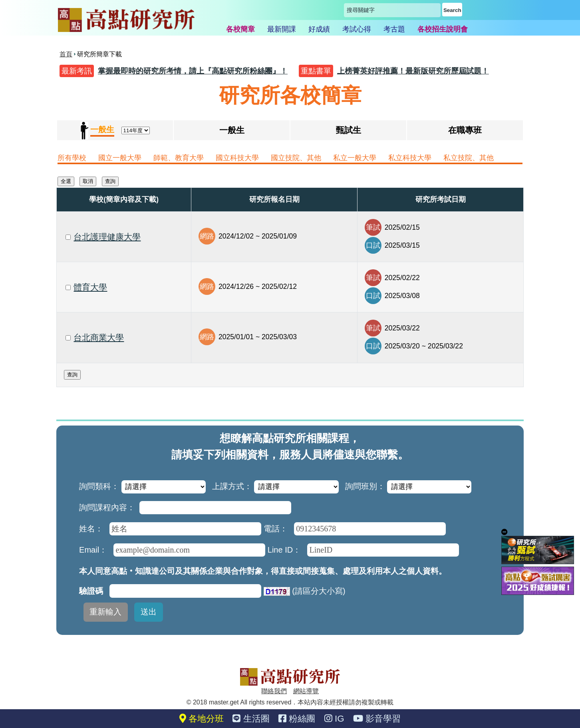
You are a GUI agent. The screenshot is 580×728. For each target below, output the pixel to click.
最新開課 (282, 29)
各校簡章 (240, 29)
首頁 (66, 54)
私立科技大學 (410, 158)
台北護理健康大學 (107, 237)
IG (334, 719)
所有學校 (72, 158)
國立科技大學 (237, 158)
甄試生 (349, 130)
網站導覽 (306, 691)
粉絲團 (297, 719)
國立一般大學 (120, 158)
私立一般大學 (355, 158)
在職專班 (465, 130)
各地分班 (202, 719)
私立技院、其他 (469, 158)
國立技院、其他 (296, 158)
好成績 (319, 29)
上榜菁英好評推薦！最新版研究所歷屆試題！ (413, 71)
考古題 (394, 29)
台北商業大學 (99, 337)
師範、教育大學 (179, 158)
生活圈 (251, 719)
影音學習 (377, 719)
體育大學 (90, 287)
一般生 (232, 130)
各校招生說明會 (443, 29)
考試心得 (357, 29)
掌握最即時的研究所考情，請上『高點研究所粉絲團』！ (193, 71)
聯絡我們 (274, 691)
